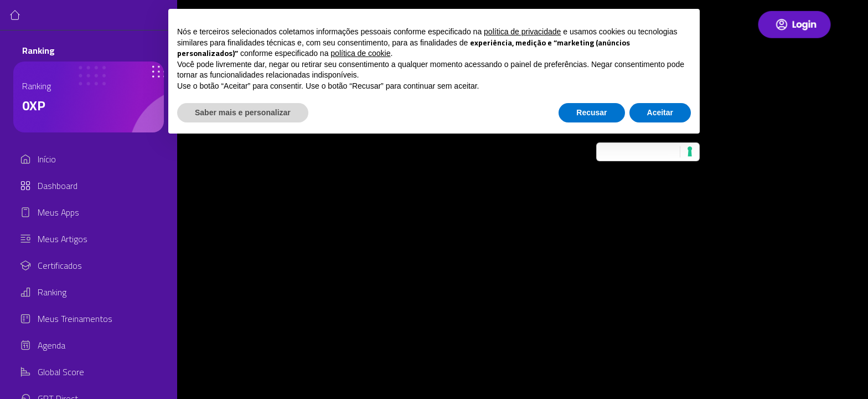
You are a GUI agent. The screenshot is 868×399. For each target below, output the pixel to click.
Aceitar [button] (660, 112)
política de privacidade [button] (522, 32)
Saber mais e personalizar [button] (243, 112)
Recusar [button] (591, 112)
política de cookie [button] (360, 53)
